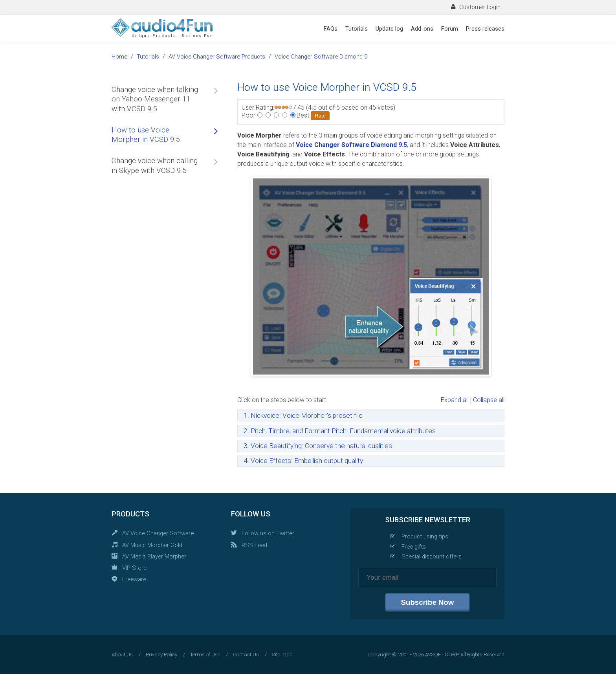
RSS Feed (254, 545)
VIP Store (134, 568)
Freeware (134, 579)
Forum (450, 29)
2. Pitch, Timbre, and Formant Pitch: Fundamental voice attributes (340, 431)
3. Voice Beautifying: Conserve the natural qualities (318, 446)
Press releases (485, 29)
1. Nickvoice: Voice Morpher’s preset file (303, 415)
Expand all (455, 400)
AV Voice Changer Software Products (217, 57)
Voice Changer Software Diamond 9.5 (351, 145)
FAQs (331, 29)
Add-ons (422, 29)
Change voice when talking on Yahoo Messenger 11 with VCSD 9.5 (155, 99)
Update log (389, 29)
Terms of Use (205, 655)
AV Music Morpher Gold (152, 545)
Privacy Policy (161, 655)
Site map (282, 655)
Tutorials (357, 29)
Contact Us (246, 655)
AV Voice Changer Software (158, 533)
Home (119, 57)
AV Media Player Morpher (154, 556)
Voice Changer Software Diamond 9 (321, 57)
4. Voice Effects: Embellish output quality (303, 461)
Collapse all (489, 400)
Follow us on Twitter (268, 533)
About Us (122, 655)
